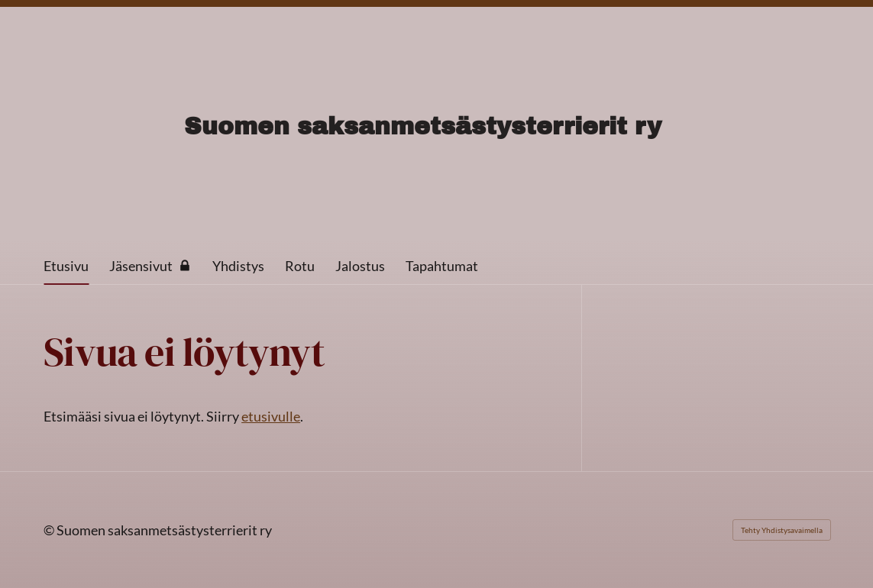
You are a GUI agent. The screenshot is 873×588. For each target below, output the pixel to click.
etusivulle (271, 416)
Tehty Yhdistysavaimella (782, 530)
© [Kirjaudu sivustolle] (50, 530)
